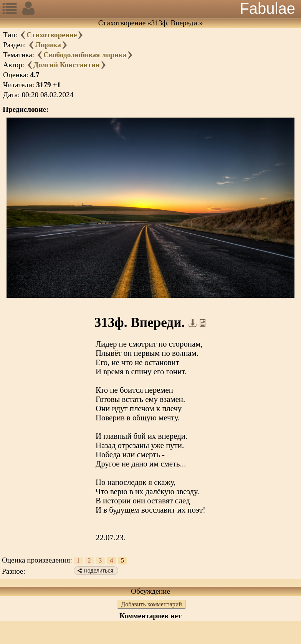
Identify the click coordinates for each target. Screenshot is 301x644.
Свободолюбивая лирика (85, 55)
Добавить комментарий (151, 604)
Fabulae (267, 8)
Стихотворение (52, 35)
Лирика (48, 45)
